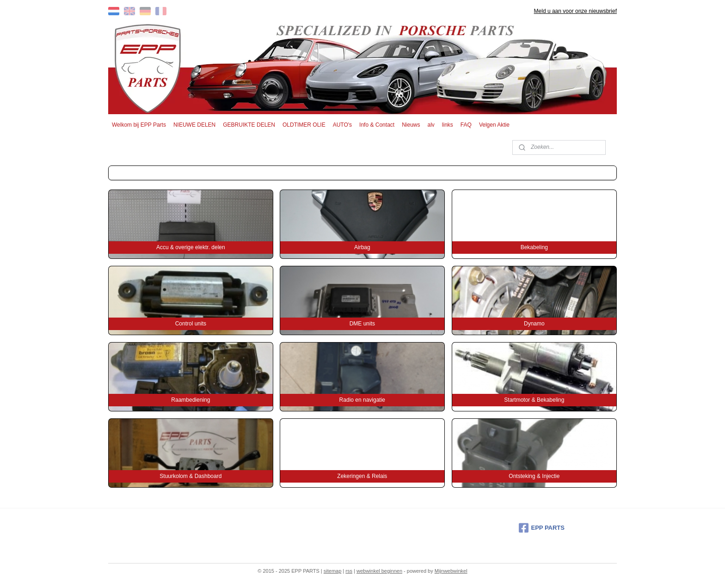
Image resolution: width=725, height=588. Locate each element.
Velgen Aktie (494, 125)
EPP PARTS (542, 528)
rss (349, 571)
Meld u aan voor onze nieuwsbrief (575, 11)
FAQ (466, 125)
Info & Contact (377, 125)
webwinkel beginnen (379, 571)
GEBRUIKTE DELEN (249, 125)
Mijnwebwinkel (451, 571)
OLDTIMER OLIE (304, 125)
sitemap (333, 571)
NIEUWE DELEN (194, 125)
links (448, 125)
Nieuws (411, 125)
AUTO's (342, 125)
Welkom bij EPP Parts (139, 125)
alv (431, 125)
